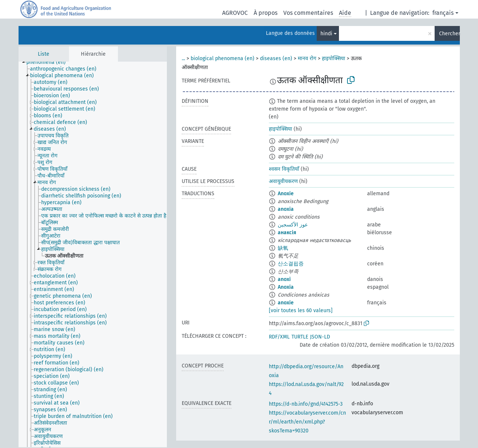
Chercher (449, 34)
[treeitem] (49, 62)
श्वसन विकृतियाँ (284, 169)
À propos (266, 13)
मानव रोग (307, 58)
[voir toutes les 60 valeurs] (301, 310)
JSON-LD (320, 337)
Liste (44, 54)
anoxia (286, 209)
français (443, 13)
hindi (326, 34)
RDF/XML (279, 337)
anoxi (284, 279)
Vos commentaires (308, 13)
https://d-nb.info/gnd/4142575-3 (306, 404)
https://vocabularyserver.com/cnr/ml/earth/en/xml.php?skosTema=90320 (307, 422)
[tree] (93, 254)
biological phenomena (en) (222, 58)
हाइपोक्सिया (334, 58)
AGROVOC (235, 13)
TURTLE (300, 337)
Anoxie (286, 194)
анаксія (287, 233)
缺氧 (283, 248)
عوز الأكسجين (293, 225)
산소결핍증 (291, 264)
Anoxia (286, 287)
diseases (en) (276, 58)
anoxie (286, 303)
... (183, 58)
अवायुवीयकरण (283, 181)
